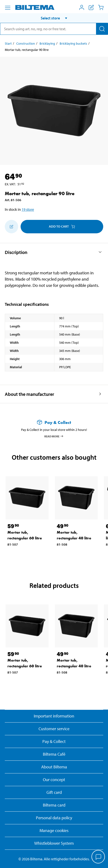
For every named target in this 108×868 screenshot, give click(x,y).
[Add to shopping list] (11, 227)
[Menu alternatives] (8, 8)
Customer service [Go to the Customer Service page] (54, 729)
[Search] (102, 29)
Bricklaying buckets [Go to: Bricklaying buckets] (73, 43)
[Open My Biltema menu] (82, 7)
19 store (28, 209)
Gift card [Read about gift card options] (54, 792)
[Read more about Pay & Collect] (54, 422)
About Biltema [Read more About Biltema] (54, 767)
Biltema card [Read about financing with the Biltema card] (54, 805)
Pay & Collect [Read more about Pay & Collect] (54, 741)
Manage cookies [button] (54, 830)
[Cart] (101, 7)
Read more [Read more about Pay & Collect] (54, 436)
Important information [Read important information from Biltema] (54, 716)
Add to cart (62, 226)
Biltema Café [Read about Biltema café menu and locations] (54, 754)
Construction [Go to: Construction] (26, 43)
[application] (98, 857)
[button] (54, 18)
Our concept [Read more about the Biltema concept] (54, 780)
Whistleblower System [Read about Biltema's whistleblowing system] (54, 843)
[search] (54, 29)
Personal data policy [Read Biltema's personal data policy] (54, 818)
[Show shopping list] (91, 7)
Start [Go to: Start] (8, 43)
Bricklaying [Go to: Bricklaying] (47, 43)
